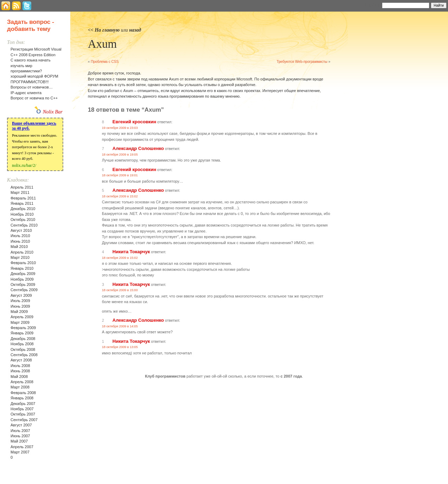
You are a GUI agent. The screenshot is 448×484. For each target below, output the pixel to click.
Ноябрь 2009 (22, 279)
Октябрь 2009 (23, 284)
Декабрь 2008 (23, 339)
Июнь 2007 (20, 436)
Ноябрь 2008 (22, 344)
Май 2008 (19, 377)
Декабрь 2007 (23, 404)
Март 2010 (20, 257)
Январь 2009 (22, 333)
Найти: (373, 5)
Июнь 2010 (20, 241)
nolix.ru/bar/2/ (24, 165)
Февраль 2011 (23, 198)
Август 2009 (21, 295)
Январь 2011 (22, 203)
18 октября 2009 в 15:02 (120, 196)
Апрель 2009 (22, 317)
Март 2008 (20, 387)
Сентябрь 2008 (24, 355)
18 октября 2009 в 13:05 (120, 347)
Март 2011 (20, 192)
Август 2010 (21, 230)
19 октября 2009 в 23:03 (120, 128)
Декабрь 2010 (23, 209)
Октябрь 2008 (23, 349)
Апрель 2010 (22, 252)
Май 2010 (19, 247)
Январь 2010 (22, 268)
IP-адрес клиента (26, 93)
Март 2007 (20, 452)
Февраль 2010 (23, 263)
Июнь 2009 (20, 306)
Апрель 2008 (22, 382)
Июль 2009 (20, 301)
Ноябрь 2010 (22, 214)
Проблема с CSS (105, 62)
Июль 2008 (20, 366)
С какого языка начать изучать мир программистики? (31, 66)
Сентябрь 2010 (24, 225)
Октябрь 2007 (23, 414)
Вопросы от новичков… (32, 87)
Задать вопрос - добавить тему (31, 25)
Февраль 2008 (23, 393)
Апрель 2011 (22, 187)
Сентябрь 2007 (24, 420)
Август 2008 (21, 360)
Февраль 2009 (23, 328)
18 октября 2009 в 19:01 (120, 175)
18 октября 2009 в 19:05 (120, 155)
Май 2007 (19, 441)
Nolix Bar (53, 112)
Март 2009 (20, 322)
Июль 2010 (20, 236)
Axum (102, 44)
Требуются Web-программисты (302, 62)
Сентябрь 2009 (24, 290)
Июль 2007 (20, 431)
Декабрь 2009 (23, 274)
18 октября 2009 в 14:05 (120, 326)
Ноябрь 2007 (22, 409)
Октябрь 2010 (23, 220)
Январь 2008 (22, 398)
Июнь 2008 (20, 371)
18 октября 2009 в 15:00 (120, 290)
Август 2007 (21, 425)
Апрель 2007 (22, 447)
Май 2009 (19, 312)
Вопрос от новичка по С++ (34, 98)
